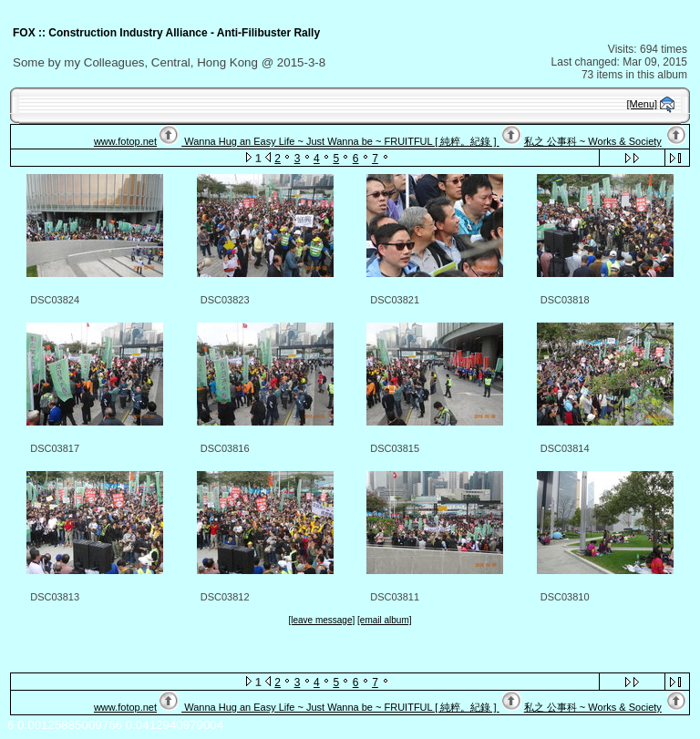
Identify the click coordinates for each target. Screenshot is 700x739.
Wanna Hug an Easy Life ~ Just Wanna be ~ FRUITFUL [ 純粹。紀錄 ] (340, 141)
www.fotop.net (125, 141)
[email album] (384, 620)
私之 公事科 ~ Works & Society (593, 141)
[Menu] (643, 104)
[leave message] (321, 620)
